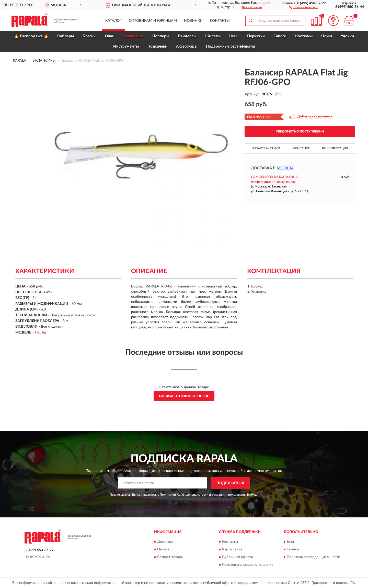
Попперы (161, 36)
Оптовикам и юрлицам (153, 21)
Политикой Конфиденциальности (184, 495)
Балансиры (133, 36)
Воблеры (66, 36)
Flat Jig (40, 332)
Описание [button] (301, 148)
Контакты (220, 21)
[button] (304, 7)
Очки (110, 36)
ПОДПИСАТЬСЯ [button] (230, 483)
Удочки (347, 36)
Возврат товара (170, 557)
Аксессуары (187, 46)
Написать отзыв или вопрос (184, 396)
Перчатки (256, 36)
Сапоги (280, 36)
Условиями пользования (229, 495)
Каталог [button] (113, 21)
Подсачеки (157, 46)
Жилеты (213, 36)
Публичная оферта (238, 557)
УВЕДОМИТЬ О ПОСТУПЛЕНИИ (300, 131)
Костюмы (304, 36)
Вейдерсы (187, 36)
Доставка (165, 542)
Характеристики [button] (266, 148)
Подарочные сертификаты (231, 46)
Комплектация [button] (335, 148)
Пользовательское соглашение (248, 565)
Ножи (327, 36)
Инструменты (126, 46)
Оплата (163, 550)
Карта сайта (232, 550)
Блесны (89, 36)
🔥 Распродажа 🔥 (31, 36)
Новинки (193, 21)
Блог (291, 542)
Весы (234, 36)
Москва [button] (285, 168)
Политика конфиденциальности (313, 557)
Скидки (293, 550)
